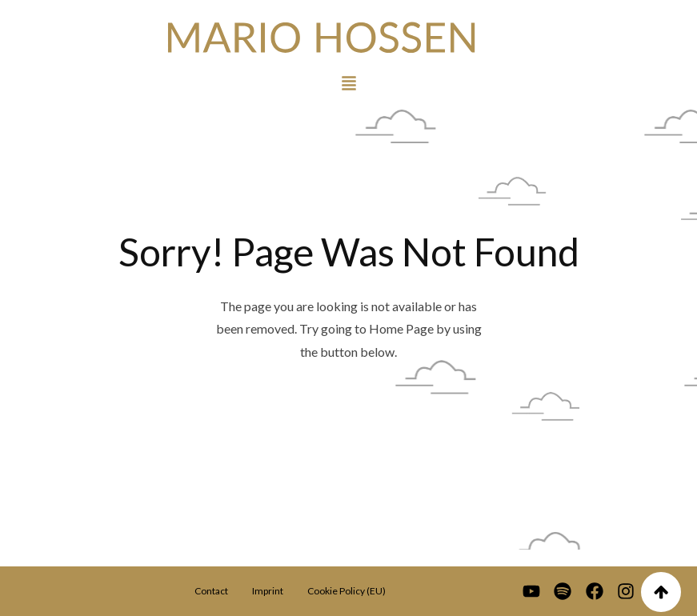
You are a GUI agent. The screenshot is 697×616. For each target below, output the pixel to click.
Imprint (268, 591)
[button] (349, 82)
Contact (211, 591)
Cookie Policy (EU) (346, 591)
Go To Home (348, 429)
